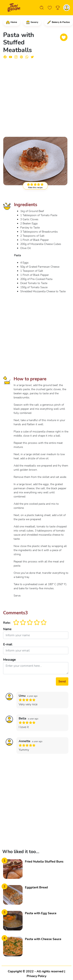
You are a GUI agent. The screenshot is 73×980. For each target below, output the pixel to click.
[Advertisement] (36, 96)
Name (7, 629)
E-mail (8, 644)
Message (9, 660)
